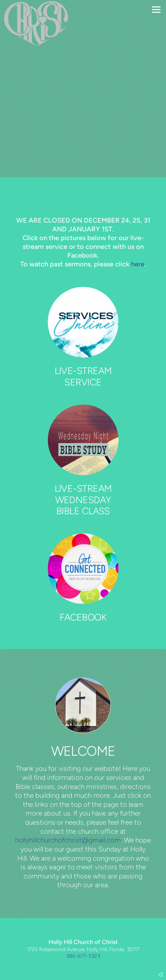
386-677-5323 (83, 956)
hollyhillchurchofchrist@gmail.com (68, 840)
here (138, 264)
